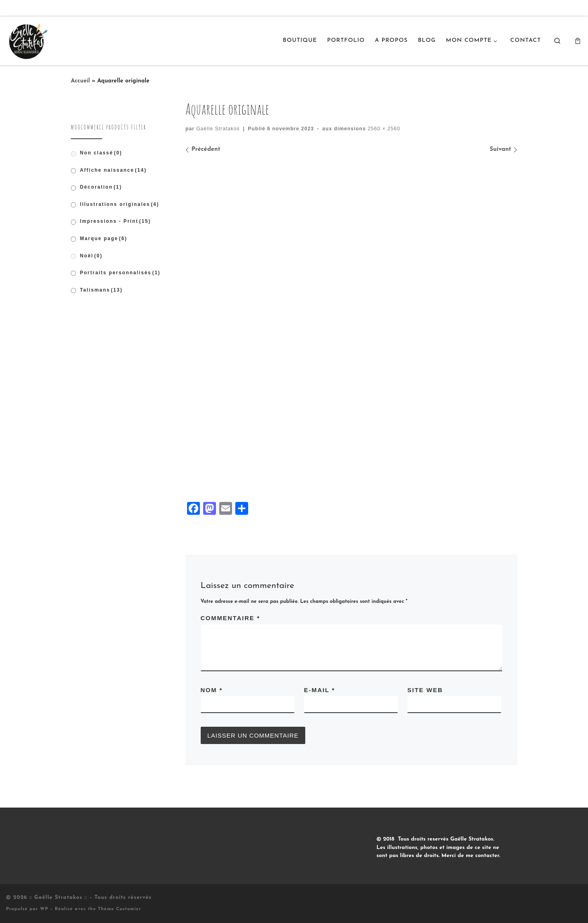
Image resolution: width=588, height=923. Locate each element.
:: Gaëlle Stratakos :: (58, 897)
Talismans (101, 290)
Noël (91, 256)
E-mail (320, 690)
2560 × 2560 (383, 129)
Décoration (101, 187)
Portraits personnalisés (120, 273)
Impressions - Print (116, 221)
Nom (212, 690)
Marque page (104, 238)
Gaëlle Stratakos (218, 129)
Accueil (80, 81)
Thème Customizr (120, 909)
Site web (425, 690)
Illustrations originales (120, 204)
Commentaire (230, 618)
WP (44, 909)
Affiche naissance (113, 170)
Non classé (101, 153)
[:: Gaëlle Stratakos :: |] (27, 40)
